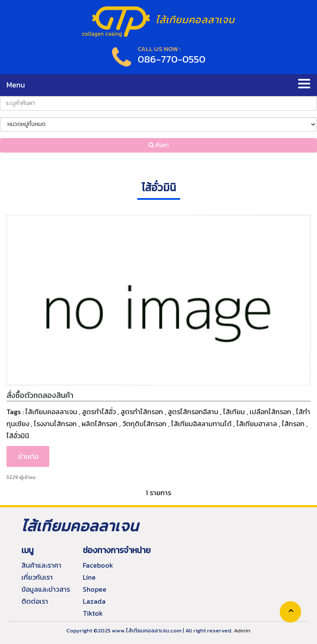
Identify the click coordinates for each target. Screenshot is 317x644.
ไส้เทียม (234, 412)
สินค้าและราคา (41, 565)
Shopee (95, 589)
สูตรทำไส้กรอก (142, 412)
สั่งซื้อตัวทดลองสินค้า (40, 395)
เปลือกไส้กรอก (270, 412)
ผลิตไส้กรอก (100, 424)
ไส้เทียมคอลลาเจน (51, 412)
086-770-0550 (172, 59)
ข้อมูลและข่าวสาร (46, 589)
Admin (242, 630)
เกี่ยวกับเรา (37, 577)
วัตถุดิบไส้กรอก (144, 424)
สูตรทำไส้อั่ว (99, 412)
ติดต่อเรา (35, 601)
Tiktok (93, 613)
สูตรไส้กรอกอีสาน (193, 412)
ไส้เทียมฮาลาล (257, 424)
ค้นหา (158, 145)
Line (89, 577)
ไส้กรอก (293, 424)
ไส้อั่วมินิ (18, 436)
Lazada (94, 601)
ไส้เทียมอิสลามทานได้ (201, 424)
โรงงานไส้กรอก (55, 424)
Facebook (98, 565)
